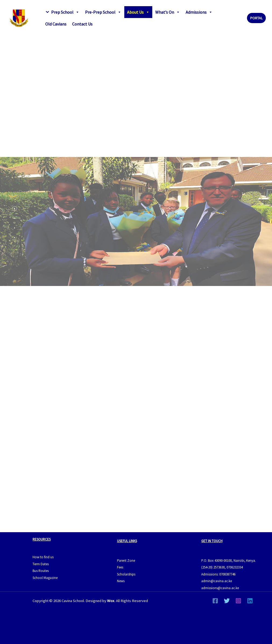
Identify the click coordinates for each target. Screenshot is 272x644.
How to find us (43, 557)
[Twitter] (227, 601)
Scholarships (126, 574)
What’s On (168, 12)
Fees (120, 567)
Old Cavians (56, 24)
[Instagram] (238, 601)
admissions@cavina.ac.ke (220, 588)
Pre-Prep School (103, 12)
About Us (138, 12)
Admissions (199, 12)
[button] (256, 18)
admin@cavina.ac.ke (217, 581)
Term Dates (41, 564)
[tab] (15, 209)
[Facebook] (215, 601)
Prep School (65, 12)
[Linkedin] (250, 601)
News (121, 581)
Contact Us (82, 24)
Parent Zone (126, 561)
